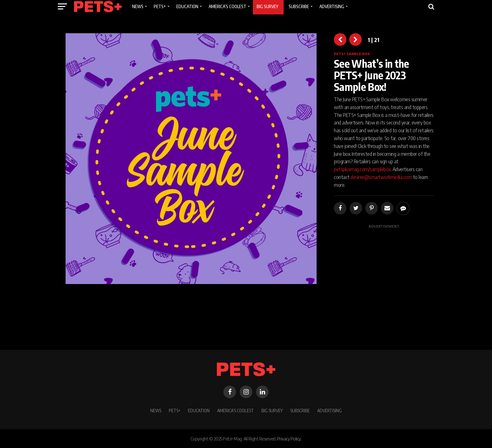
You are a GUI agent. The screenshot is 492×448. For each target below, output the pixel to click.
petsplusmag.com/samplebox (362, 169)
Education (199, 410)
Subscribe (300, 410)
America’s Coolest (235, 410)
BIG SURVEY (272, 410)
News (156, 410)
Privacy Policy (289, 439)
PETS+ (175, 410)
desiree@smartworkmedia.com (381, 177)
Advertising (329, 410)
